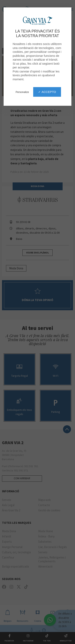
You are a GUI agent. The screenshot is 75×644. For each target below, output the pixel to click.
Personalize (22, 92)
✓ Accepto (47, 92)
